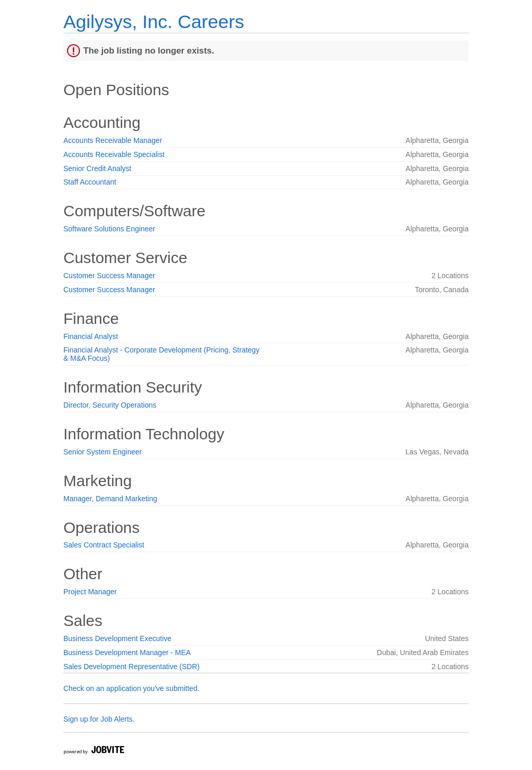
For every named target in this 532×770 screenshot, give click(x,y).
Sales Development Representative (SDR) (131, 667)
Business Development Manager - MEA (127, 652)
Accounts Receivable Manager (113, 140)
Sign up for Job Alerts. (99, 719)
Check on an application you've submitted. (131, 688)
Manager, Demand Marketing (110, 499)
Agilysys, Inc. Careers (154, 22)
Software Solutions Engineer (109, 229)
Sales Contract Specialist (104, 545)
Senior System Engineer (103, 452)
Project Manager (90, 592)
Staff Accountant (90, 182)
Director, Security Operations (110, 405)
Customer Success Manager (109, 276)
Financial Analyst (91, 336)
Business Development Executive (117, 638)
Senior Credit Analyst (97, 168)
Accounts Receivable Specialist (114, 154)
